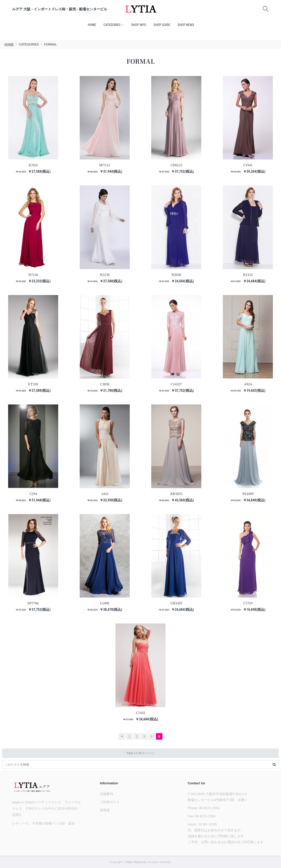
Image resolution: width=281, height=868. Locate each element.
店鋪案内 (106, 794)
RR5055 (176, 494)
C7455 (140, 713)
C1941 (248, 165)
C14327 (176, 384)
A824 (248, 384)
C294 (33, 494)
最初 (122, 736)
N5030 (176, 275)
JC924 (33, 165)
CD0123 (176, 165)
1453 (105, 494)
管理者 (105, 810)
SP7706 (33, 603)
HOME (92, 25)
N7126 (33, 275)
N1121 (248, 275)
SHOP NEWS (186, 25)
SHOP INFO (139, 25)
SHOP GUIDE (162, 25)
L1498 (105, 603)
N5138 (105, 275)
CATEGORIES (112, 25)
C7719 (248, 603)
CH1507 (176, 603)
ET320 (33, 384)
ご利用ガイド (110, 802)
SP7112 (105, 165)
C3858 (105, 384)
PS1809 (248, 494)
